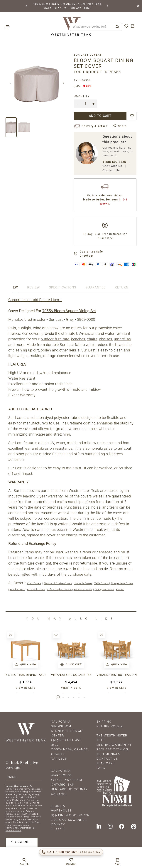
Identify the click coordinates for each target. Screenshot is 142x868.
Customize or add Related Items (35, 300)
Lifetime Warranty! (114, 745)
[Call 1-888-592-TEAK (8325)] (71, 852)
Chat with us (112, 166)
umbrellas (122, 339)
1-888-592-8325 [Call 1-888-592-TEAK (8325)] (114, 162)
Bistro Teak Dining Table (26, 675)
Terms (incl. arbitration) (19, 828)
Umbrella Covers (83, 583)
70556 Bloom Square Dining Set (69, 311)
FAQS (101, 768)
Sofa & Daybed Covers (59, 589)
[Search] (117, 27)
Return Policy (110, 727)
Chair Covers (34, 583)
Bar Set (120, 589)
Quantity (82, 96)
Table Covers (102, 583)
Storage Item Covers (122, 583)
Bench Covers (17, 589)
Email (12, 777)
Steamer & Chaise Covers (58, 583)
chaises (106, 339)
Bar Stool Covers (36, 589)
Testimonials (108, 754)
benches (78, 339)
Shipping (104, 722)
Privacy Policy (13, 831)
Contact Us (111, 170)
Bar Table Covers (83, 589)
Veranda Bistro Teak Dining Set (116, 675)
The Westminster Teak (112, 738)
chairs (92, 339)
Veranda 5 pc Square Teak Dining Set (71, 675)
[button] (27, 6)
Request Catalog (112, 750)
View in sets (26, 688)
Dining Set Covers (104, 589)
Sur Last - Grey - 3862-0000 (72, 319)
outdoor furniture (55, 339)
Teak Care (106, 764)
